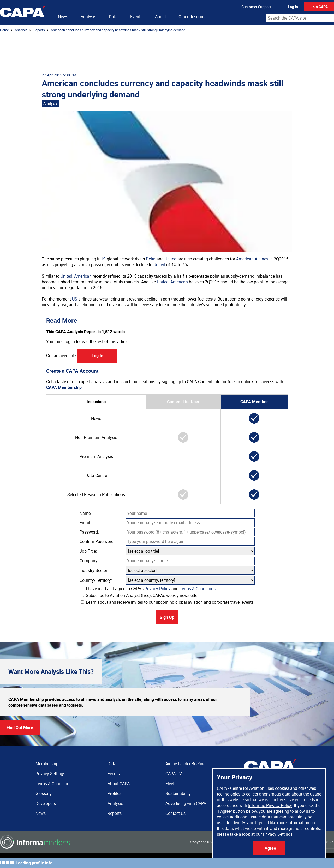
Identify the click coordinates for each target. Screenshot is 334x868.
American (83, 276)
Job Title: (88, 551)
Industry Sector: (94, 570)
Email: (85, 523)
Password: (89, 532)
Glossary (44, 793)
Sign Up (167, 617)
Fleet (170, 784)
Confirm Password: (97, 541)
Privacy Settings (278, 834)
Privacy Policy (157, 589)
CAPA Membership (64, 387)
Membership (47, 764)
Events (136, 17)
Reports (39, 30)
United (171, 259)
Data (113, 17)
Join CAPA (319, 7)
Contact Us (175, 813)
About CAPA (119, 784)
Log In (293, 7)
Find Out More (20, 728)
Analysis (88, 17)
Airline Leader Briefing (186, 764)
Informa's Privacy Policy (270, 805)
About (160, 17)
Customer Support (256, 7)
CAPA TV (174, 774)
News (63, 17)
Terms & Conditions (198, 589)
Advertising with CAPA (186, 803)
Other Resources (193, 17)
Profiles (114, 793)
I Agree (269, 848)
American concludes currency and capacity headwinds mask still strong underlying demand (118, 30)
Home (4, 30)
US (103, 259)
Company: (89, 561)
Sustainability (178, 793)
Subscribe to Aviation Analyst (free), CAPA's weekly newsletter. (140, 595)
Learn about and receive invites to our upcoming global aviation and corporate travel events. (168, 602)
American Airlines (252, 259)
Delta (151, 259)
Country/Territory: (96, 580)
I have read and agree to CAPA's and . (149, 589)
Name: (86, 513)
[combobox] (300, 18)
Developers (46, 803)
